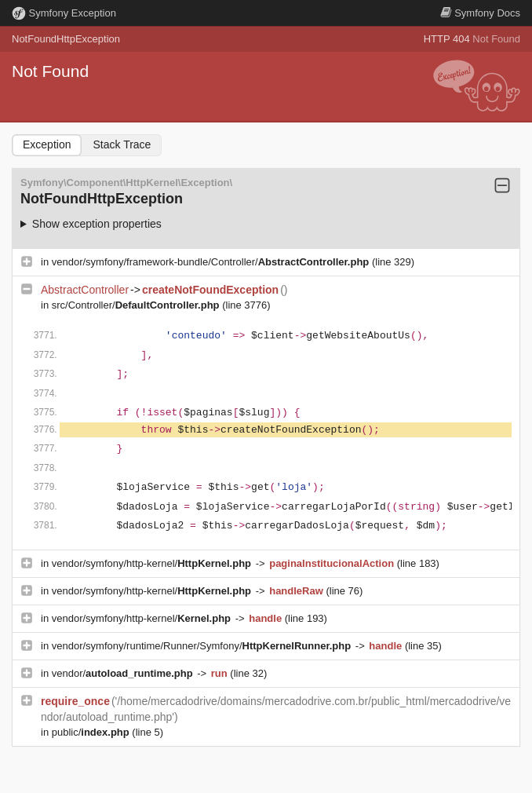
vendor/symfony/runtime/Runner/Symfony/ (203, 646)
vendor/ (124, 673)
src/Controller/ (137, 305)
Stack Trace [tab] (122, 144)
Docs (480, 13)
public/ (92, 732)
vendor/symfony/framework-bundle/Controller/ (212, 262)
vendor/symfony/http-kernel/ (153, 563)
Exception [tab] (47, 144)
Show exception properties (97, 224)
